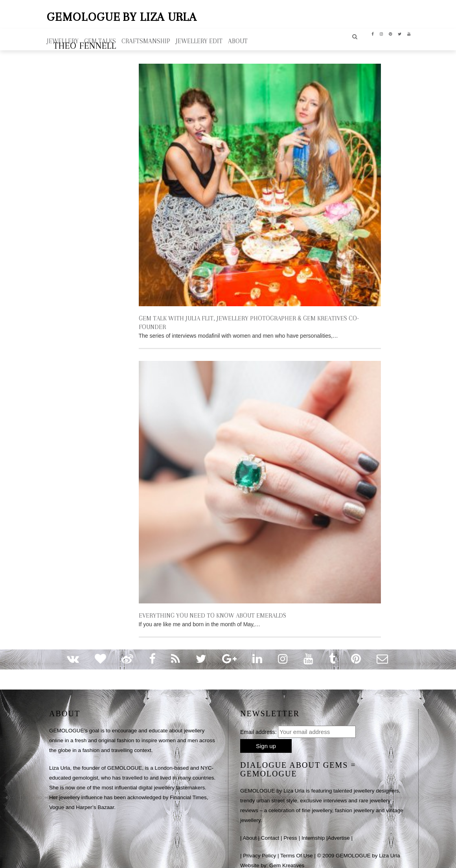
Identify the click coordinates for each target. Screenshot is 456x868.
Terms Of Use (297, 845)
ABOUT (238, 40)
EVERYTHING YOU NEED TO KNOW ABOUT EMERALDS (210, 605)
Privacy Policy (259, 845)
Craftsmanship (146, 40)
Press (290, 828)
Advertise (338, 828)
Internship (313, 828)
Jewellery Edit (199, 40)
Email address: (258, 722)
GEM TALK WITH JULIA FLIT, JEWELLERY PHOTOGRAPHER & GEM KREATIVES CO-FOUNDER (259, 317)
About (250, 828)
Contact (270, 828)
